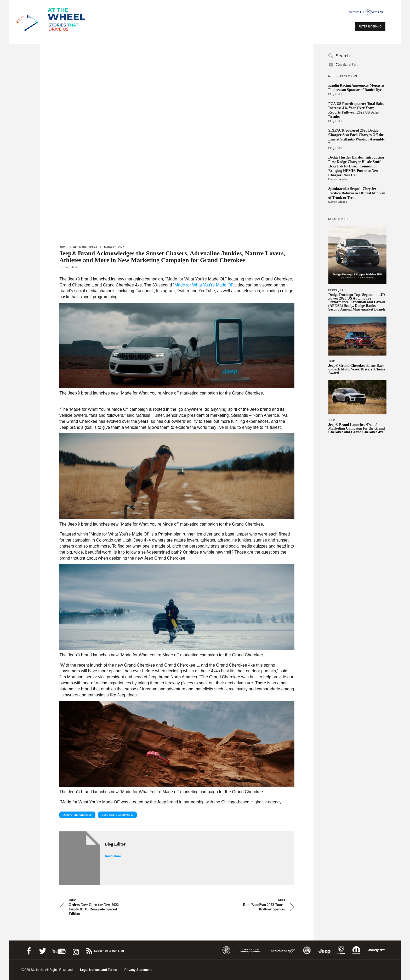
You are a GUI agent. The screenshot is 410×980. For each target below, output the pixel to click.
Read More (113, 856)
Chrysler (250, 950)
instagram (75, 950)
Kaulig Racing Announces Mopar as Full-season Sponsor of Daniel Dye (357, 88)
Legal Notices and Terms (98, 970)
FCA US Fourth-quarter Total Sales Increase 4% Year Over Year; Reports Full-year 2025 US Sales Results (356, 110)
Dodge (333, 290)
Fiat (307, 950)
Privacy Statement (138, 970)
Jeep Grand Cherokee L (117, 815)
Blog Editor (335, 94)
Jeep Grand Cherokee (77, 815)
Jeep (342, 290)
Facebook (29, 950)
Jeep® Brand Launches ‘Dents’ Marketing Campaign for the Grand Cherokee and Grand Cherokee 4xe (357, 429)
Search (343, 56)
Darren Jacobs (338, 179)
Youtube (59, 950)
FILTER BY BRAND (370, 27)
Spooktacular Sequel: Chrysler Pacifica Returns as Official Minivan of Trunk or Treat (357, 193)
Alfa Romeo (226, 950)
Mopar (356, 950)
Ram (341, 950)
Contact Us (347, 65)
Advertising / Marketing (77, 247)
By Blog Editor (68, 267)
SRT (376, 950)
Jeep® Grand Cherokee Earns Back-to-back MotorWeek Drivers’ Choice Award (357, 369)
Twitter (42, 950)
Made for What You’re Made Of (203, 285)
